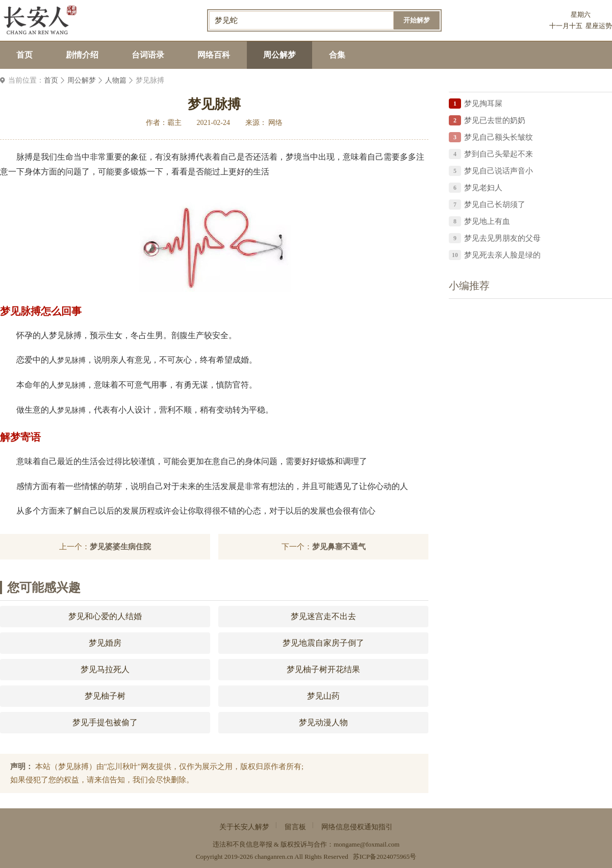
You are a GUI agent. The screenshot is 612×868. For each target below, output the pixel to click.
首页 (24, 55)
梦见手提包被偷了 (105, 722)
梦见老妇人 (483, 188)
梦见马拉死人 (105, 669)
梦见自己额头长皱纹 (499, 137)
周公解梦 (279, 55)
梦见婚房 (105, 643)
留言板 (295, 827)
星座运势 (599, 26)
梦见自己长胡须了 (495, 205)
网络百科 (214, 55)
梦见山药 (323, 696)
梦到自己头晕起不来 (499, 154)
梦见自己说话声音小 (499, 171)
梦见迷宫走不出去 (323, 616)
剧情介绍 (82, 55)
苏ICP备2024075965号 (385, 857)
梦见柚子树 (105, 696)
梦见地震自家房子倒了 (323, 643)
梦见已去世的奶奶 (495, 120)
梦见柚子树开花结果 (323, 669)
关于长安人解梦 (244, 827)
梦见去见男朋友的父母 (502, 238)
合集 (337, 55)
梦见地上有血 (487, 221)
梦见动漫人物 (323, 722)
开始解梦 (417, 20)
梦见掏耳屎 (483, 104)
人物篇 (116, 80)
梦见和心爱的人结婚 (105, 616)
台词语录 (148, 55)
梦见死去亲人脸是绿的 (502, 255)
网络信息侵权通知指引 (357, 827)
